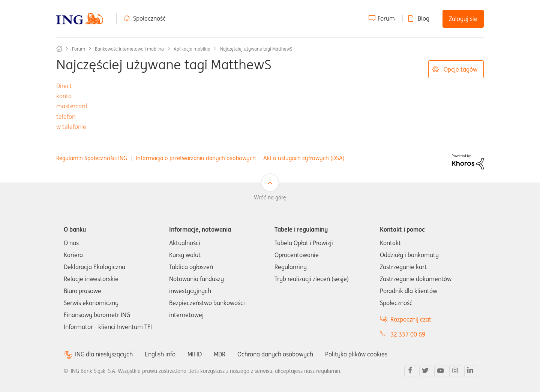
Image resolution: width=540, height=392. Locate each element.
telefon (66, 117)
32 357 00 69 (408, 334)
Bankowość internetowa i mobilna (129, 49)
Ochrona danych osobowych (275, 354)
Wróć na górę (270, 197)
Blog (424, 18)
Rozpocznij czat (411, 319)
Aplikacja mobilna (192, 49)
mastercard (72, 106)
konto (64, 96)
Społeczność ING (59, 49)
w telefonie (71, 127)
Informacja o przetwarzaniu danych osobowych (196, 158)
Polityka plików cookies (356, 354)
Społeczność (149, 18)
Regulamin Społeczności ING (92, 158)
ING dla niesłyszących (104, 354)
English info (160, 354)
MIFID (195, 354)
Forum (386, 18)
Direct (64, 86)
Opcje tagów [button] (460, 69)
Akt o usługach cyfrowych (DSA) (304, 158)
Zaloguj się (463, 19)
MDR (220, 354)
